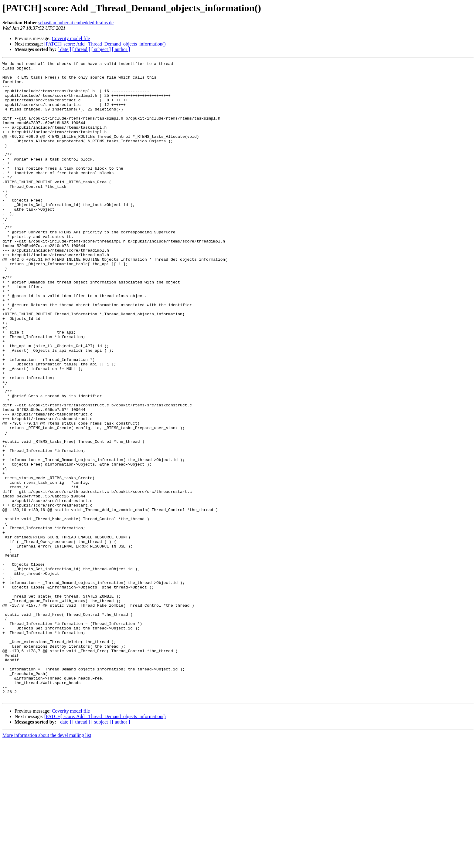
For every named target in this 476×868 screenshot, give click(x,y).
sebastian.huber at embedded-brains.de (76, 23)
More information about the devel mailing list (47, 863)
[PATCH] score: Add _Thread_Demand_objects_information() (105, 44)
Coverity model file (71, 38)
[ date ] (64, 49)
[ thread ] (81, 49)
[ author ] (121, 49)
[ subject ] (101, 49)
